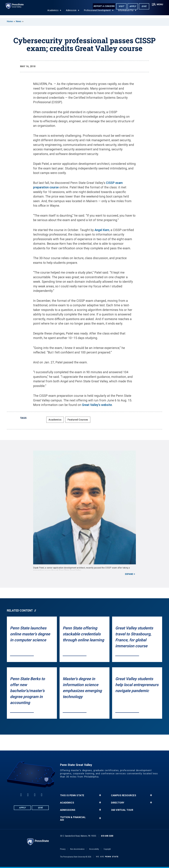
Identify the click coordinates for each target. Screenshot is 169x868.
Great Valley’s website (97, 405)
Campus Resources (124, 795)
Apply (132, 6)
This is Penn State (72, 795)
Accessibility (94, 849)
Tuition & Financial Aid (73, 819)
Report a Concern (103, 6)
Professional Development (97, 13)
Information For (125, 13)
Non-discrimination (77, 849)
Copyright (107, 849)
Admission (71, 13)
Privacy (63, 849)
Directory (118, 803)
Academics (52, 13)
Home (10, 21)
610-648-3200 (107, 836)
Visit (120, 6)
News (19, 21)
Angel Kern (102, 230)
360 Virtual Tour (122, 810)
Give (143, 6)
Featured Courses (78, 420)
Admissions (68, 810)
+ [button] (100, 795)
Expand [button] (129, 574)
